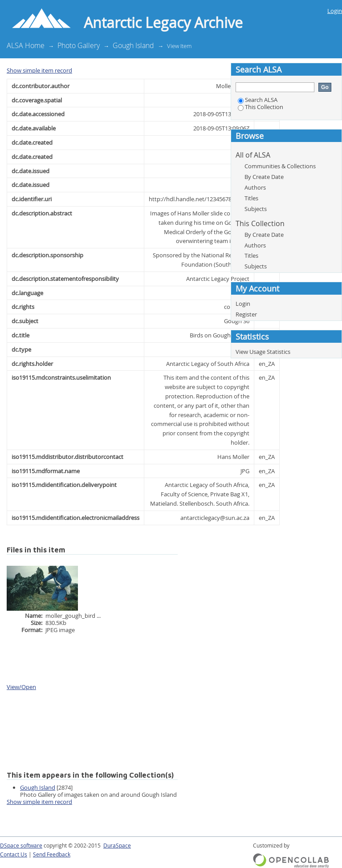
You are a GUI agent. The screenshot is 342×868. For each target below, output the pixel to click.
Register (246, 314)
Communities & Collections (280, 166)
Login (335, 11)
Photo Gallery (79, 45)
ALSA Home (26, 45)
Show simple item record (39, 70)
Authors (255, 187)
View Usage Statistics (263, 352)
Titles (251, 198)
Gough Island (133, 45)
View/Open (21, 687)
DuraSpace (117, 846)
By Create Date (264, 177)
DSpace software (21, 846)
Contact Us (14, 854)
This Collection (261, 107)
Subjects (256, 209)
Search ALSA (258, 100)
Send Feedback (52, 854)
